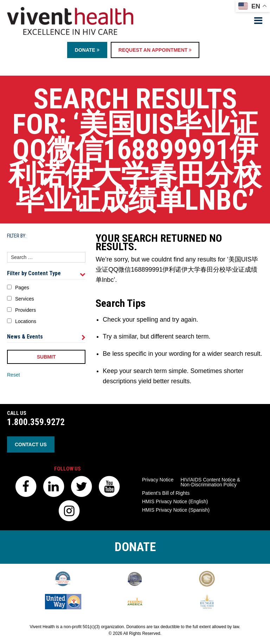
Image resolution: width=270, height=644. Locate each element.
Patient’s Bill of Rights (166, 493)
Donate (87, 50)
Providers (25, 310)
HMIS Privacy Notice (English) (175, 501)
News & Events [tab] (46, 337)
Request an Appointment (155, 50)
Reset (14, 375)
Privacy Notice (158, 480)
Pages (22, 288)
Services (25, 299)
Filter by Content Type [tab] (46, 273)
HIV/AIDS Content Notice (210, 482)
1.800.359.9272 (36, 422)
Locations (26, 321)
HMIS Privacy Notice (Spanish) (176, 510)
